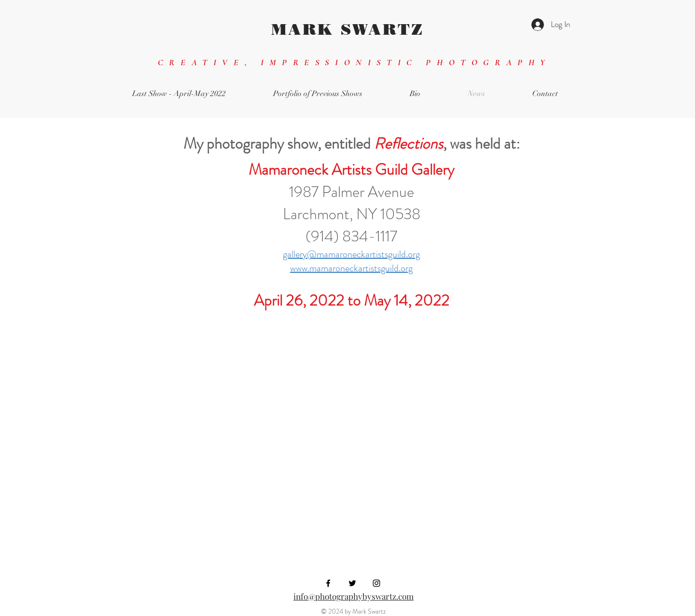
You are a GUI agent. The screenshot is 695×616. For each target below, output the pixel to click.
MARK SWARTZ (347, 29)
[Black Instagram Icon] (376, 583)
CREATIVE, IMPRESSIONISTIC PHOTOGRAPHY (354, 62)
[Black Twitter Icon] (352, 583)
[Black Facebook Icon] (328, 583)
